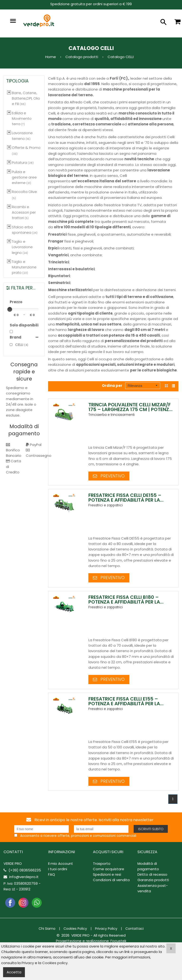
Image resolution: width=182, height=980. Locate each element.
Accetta (14, 972)
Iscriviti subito (151, 830)
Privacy (28, 963)
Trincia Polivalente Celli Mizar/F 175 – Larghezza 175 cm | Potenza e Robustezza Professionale (130, 409)
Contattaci (134, 930)
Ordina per (112, 386)
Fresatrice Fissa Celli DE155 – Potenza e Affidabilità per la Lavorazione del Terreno (125, 500)
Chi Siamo (47, 930)
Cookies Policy (75, 930)
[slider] (10, 309)
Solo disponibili (24, 325)
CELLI (16, 345)
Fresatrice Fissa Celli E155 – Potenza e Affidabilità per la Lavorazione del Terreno (124, 705)
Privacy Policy (106, 930)
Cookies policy (55, 963)
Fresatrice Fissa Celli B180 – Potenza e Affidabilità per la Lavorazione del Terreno (124, 603)
